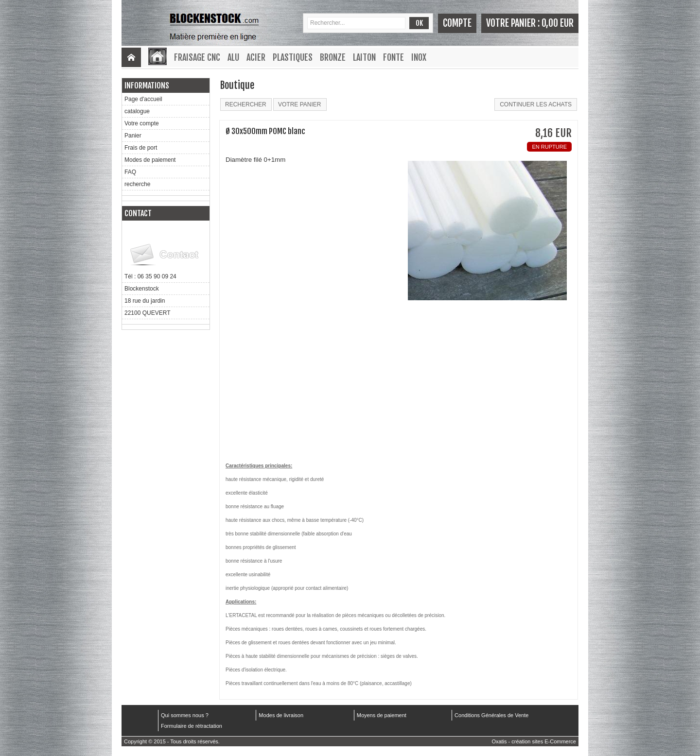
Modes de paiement (150, 160)
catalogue (137, 111)
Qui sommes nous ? (185, 715)
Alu (233, 57)
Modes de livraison (281, 715)
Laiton (364, 57)
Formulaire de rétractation (192, 726)
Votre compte (142, 123)
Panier (133, 136)
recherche (137, 184)
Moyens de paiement (382, 715)
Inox (419, 57)
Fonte (394, 57)
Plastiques (293, 57)
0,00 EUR (558, 23)
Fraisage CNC (197, 57)
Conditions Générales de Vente (491, 715)
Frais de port (141, 148)
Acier (256, 57)
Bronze (333, 57)
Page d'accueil (143, 99)
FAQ (130, 172)
